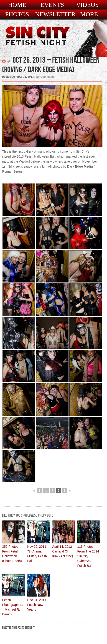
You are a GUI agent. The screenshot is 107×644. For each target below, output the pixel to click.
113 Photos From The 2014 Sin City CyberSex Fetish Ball (88, 556)
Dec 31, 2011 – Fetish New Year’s (38, 605)
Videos (87, 5)
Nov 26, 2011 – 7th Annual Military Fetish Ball (38, 554)
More (89, 14)
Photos (17, 14)
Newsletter (55, 14)
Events (52, 5)
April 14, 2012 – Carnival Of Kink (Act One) (63, 551)
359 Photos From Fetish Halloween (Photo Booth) (12, 554)
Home (17, 5)
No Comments (45, 77)
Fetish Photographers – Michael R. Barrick (13, 607)
